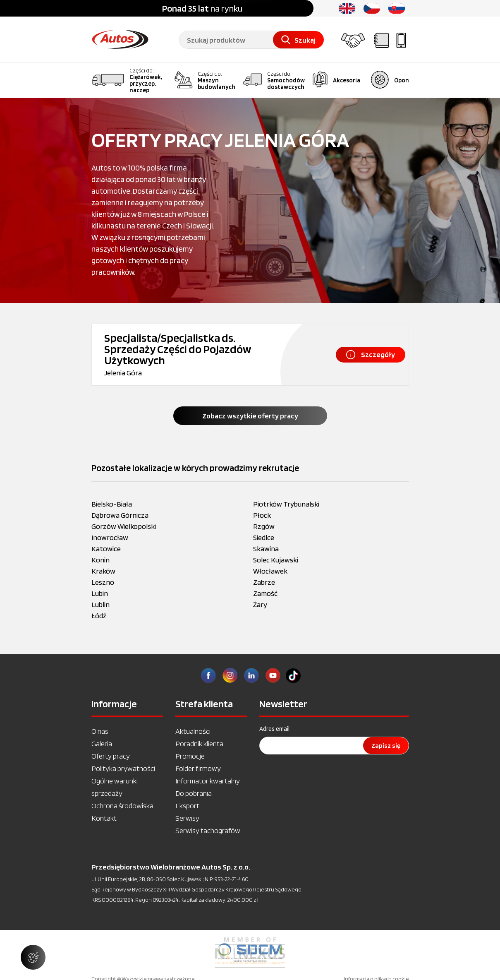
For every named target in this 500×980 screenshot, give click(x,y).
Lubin (100, 593)
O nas (100, 731)
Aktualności (193, 731)
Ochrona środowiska (122, 806)
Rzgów (264, 526)
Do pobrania (194, 793)
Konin (100, 560)
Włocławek (270, 571)
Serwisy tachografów (208, 830)
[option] (250, 953)
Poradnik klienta (199, 743)
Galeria (102, 743)
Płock (262, 515)
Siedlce (264, 537)
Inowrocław (110, 537)
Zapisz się (386, 746)
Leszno (103, 582)
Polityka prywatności (123, 768)
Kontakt (104, 818)
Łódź (99, 616)
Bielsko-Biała (112, 504)
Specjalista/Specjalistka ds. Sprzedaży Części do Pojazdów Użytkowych (178, 349)
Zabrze (264, 582)
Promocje (190, 756)
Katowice (106, 549)
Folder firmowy (198, 768)
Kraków (103, 571)
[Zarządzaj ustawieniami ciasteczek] (33, 957)
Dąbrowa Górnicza (120, 515)
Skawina (266, 549)
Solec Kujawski (276, 560)
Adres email (274, 729)
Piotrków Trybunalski (286, 504)
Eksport (187, 806)
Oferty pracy (111, 756)
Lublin (100, 604)
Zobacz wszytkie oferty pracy (250, 416)
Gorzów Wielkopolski (124, 526)
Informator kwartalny (208, 781)
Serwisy (187, 818)
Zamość (265, 593)
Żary (260, 604)
